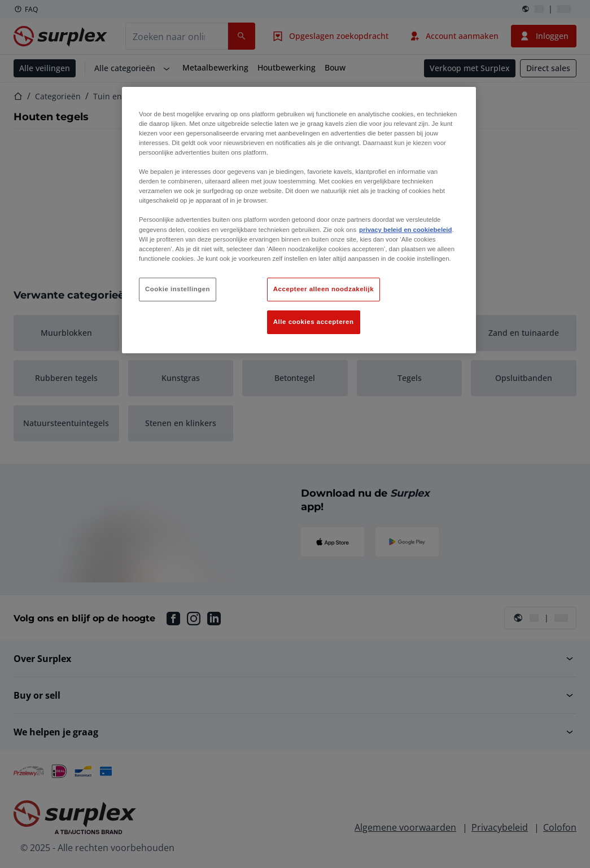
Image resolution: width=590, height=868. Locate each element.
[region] (299, 220)
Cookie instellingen (178, 289)
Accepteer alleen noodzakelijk (324, 289)
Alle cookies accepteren (314, 322)
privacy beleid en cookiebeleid (405, 230)
